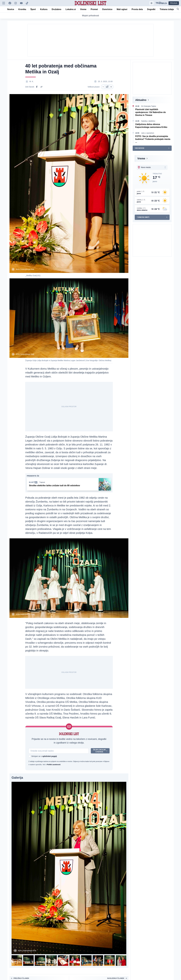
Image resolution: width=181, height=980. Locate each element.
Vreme (141, 158)
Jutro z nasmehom (148, 133)
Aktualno (141, 100)
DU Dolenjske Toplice (149, 106)
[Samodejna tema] (152, 3)
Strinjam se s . (44, 757)
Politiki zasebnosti (54, 765)
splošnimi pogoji (49, 757)
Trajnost (42, 483)
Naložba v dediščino (148, 121)
